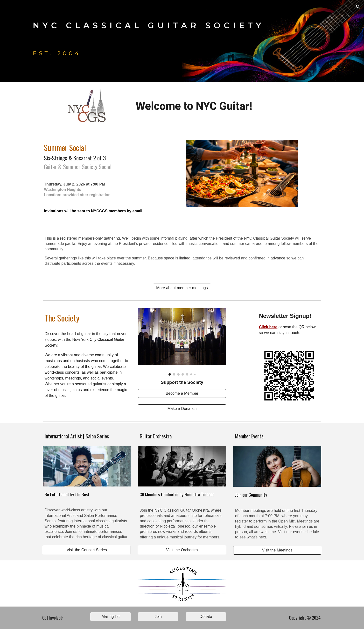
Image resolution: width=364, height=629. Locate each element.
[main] (194, 106)
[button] (358, 7)
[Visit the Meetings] (277, 550)
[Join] (158, 617)
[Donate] (206, 617)
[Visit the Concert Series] (87, 550)
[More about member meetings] (182, 288)
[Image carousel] (182, 342)
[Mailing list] (111, 617)
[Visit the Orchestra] (182, 550)
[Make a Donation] (182, 409)
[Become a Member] (182, 393)
